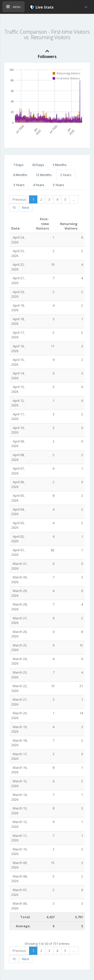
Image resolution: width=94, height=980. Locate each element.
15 (14, 207)
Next (26, 207)
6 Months (20, 175)
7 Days (18, 165)
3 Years (19, 185)
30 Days (38, 165)
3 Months (60, 165)
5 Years (59, 185)
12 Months (44, 175)
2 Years (66, 175)
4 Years (39, 185)
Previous (19, 199)
